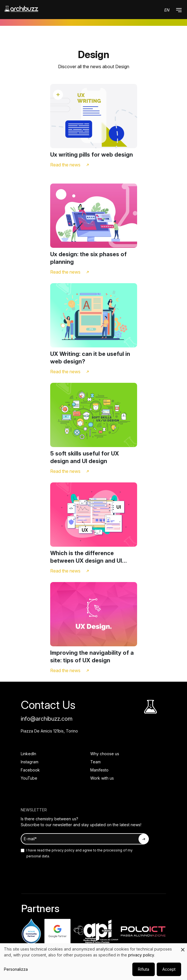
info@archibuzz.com (47, 719)
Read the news (65, 165)
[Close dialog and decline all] (183, 947)
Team (95, 762)
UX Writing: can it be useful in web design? (90, 358)
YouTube (29, 778)
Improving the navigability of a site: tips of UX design (92, 657)
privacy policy (63, 850)
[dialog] (93, 962)
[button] (179, 10)
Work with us (102, 778)
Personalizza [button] (16, 969)
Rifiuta (144, 969)
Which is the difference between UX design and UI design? (86, 557)
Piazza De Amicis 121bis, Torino (49, 731)
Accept (169, 969)
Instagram (30, 762)
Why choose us (105, 754)
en (167, 10)
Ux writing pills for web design (92, 155)
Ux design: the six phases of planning (88, 258)
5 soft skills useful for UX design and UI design (85, 457)
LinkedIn (28, 754)
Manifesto (99, 770)
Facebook (30, 770)
